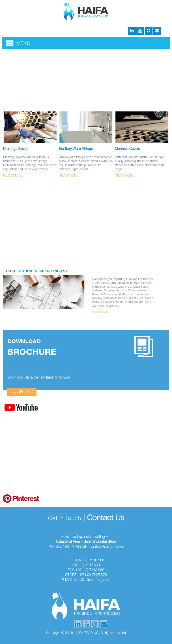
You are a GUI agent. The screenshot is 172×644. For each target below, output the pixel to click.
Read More (13, 176)
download (22, 392)
